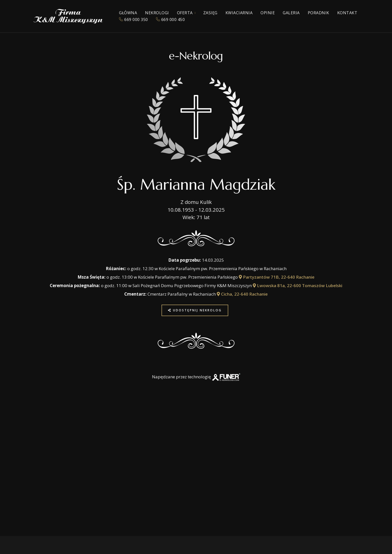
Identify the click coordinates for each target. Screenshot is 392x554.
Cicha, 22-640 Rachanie (242, 294)
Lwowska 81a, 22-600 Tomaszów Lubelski (297, 285)
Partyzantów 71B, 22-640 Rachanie (277, 277)
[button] (13, 522)
